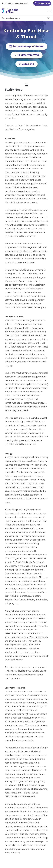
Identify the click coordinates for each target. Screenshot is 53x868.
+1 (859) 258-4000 (11, 18)
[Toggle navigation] (49, 11)
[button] (26, 85)
